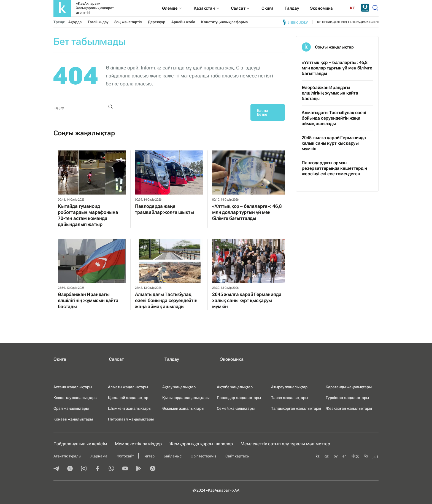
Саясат (116, 359)
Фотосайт (125, 456)
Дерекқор (157, 22)
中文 (355, 456)
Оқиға (60, 359)
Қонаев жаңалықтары (73, 419)
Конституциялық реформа (224, 22)
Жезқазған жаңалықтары (349, 408)
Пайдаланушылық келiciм (80, 444)
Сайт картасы (237, 456)
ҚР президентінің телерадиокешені (348, 22)
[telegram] (56, 469)
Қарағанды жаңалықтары (349, 387)
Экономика (232, 359)
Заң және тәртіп (128, 22)
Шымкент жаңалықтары (130, 408)
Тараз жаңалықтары (290, 398)
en (345, 456)
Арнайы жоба (183, 22)
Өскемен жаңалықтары (183, 408)
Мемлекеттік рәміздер (138, 444)
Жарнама (99, 456)
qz (327, 456)
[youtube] (125, 469)
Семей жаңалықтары (236, 408)
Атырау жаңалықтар (289, 387)
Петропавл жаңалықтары (131, 419)
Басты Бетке (262, 112)
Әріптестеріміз (203, 456)
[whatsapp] (111, 469)
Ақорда (75, 22)
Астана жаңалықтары (73, 387)
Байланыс (173, 456)
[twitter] (70, 469)
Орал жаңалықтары (71, 408)
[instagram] (84, 469)
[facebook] (98, 469)
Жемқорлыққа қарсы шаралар (201, 444)
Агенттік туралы (67, 456)
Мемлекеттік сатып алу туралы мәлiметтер (285, 444)
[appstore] (153, 469)
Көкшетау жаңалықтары (75, 398)
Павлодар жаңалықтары (239, 398)
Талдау (172, 359)
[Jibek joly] (295, 22)
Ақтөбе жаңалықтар (235, 387)
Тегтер (149, 456)
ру (336, 456)
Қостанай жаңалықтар (128, 398)
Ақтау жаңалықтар (179, 387)
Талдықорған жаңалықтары (296, 408)
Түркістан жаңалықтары (347, 398)
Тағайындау (98, 22)
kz (318, 456)
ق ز (376, 456)
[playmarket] (139, 469)
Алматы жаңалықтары (128, 387)
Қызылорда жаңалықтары (186, 398)
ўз (366, 456)
